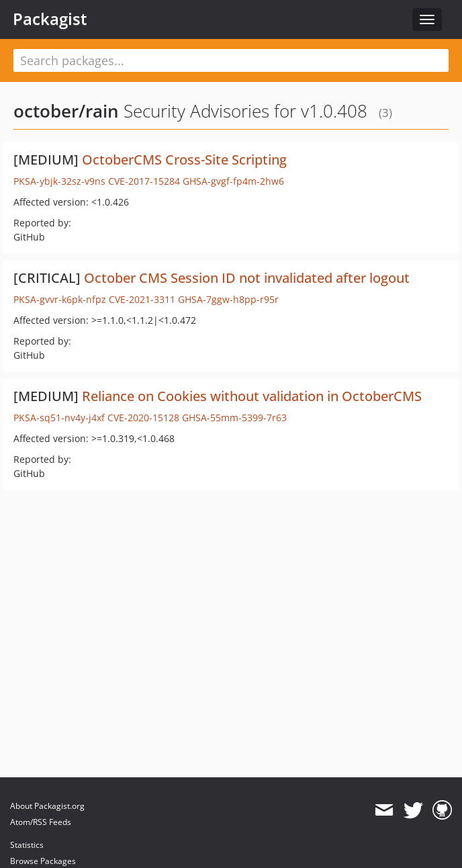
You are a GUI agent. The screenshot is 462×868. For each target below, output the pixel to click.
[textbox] (231, 60)
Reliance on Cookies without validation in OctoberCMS (252, 396)
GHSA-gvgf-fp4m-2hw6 (233, 181)
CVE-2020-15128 (143, 418)
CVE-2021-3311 (142, 299)
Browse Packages (43, 861)
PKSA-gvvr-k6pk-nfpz (60, 299)
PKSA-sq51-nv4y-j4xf (59, 418)
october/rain (66, 111)
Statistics (27, 845)
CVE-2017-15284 (144, 181)
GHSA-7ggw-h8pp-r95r (228, 299)
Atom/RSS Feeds (41, 822)
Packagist (50, 19)
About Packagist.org (47, 806)
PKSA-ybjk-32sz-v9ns (59, 181)
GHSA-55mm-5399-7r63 (234, 418)
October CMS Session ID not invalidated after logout (247, 278)
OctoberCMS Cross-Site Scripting (184, 160)
